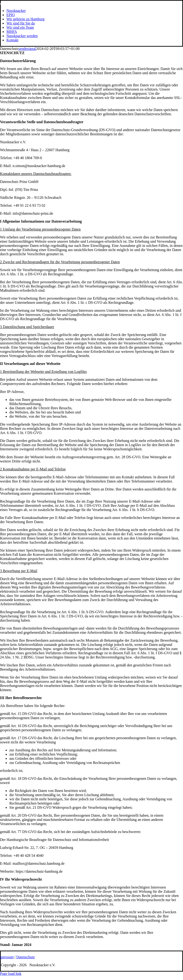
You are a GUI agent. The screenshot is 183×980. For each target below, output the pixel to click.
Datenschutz (26, 957)
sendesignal (27, 49)
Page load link (11, 974)
